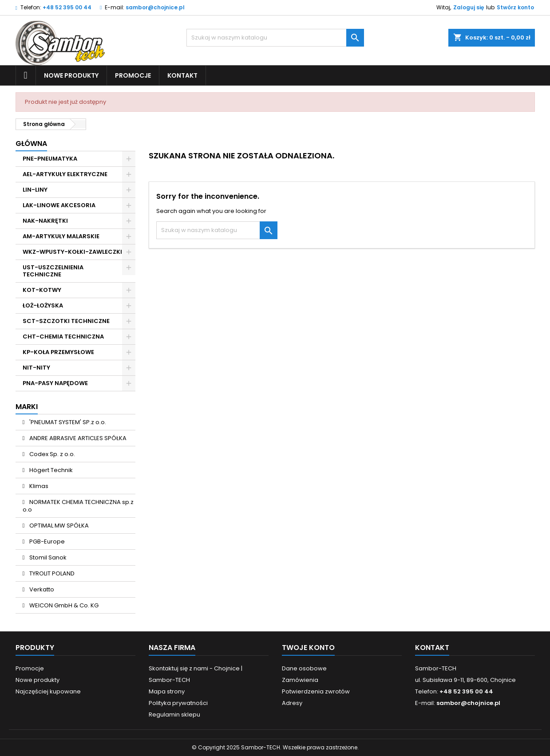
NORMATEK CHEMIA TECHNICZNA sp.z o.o (78, 506)
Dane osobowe (304, 668)
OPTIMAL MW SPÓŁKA (58, 526)
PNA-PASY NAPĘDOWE (55, 383)
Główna (31, 144)
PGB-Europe (46, 541)
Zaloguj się (469, 7)
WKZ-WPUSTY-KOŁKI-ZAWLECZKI (72, 252)
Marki (27, 407)
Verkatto (41, 589)
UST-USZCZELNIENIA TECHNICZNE (53, 271)
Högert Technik (50, 470)
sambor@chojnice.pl (155, 7)
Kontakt (182, 75)
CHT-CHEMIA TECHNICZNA (63, 337)
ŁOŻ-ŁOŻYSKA (43, 305)
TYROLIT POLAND (51, 573)
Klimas (38, 486)
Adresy (292, 703)
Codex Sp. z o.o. (51, 454)
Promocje (133, 75)
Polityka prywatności (178, 703)
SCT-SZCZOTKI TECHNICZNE (66, 321)
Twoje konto (308, 648)
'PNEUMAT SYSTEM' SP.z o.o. (67, 422)
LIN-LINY (35, 190)
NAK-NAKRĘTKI (45, 221)
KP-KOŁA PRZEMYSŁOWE (58, 352)
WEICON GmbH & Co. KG (63, 605)
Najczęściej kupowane (48, 691)
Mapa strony (167, 691)
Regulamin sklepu (174, 715)
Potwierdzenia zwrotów (316, 691)
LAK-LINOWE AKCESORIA (59, 205)
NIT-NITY (36, 368)
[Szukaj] (275, 38)
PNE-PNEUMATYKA (50, 159)
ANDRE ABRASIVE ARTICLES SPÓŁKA (77, 438)
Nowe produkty (71, 75)
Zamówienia (300, 680)
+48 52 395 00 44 (67, 7)
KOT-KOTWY (42, 290)
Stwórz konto (515, 7)
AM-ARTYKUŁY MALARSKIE (61, 236)
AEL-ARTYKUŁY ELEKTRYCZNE (65, 174)
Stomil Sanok (47, 557)
